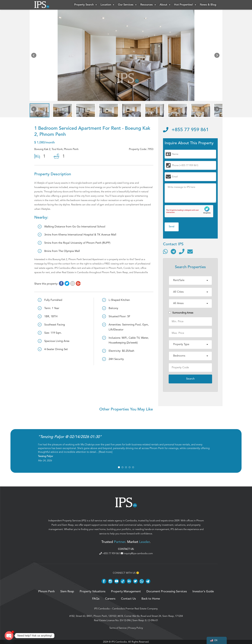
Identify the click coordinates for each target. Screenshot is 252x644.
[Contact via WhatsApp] (165, 251)
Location (108, 5)
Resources (148, 5)
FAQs (96, 599)
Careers (110, 599)
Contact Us (128, 599)
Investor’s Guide (203, 592)
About (165, 5)
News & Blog (208, 5)
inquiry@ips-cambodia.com (137, 553)
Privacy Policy (136, 628)
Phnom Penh (46, 592)
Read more (105, 452)
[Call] (182, 251)
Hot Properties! (185, 5)
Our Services (128, 5)
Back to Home (151, 599)
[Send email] (190, 251)
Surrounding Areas (181, 313)
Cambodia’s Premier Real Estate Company (135, 609)
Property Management (126, 592)
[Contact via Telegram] (173, 251)
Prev (34, 56)
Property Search (86, 5)
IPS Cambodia (102, 609)
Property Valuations (93, 592)
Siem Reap (68, 525)
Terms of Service (118, 628)
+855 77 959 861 (186, 130)
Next (218, 56)
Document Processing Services (167, 592)
